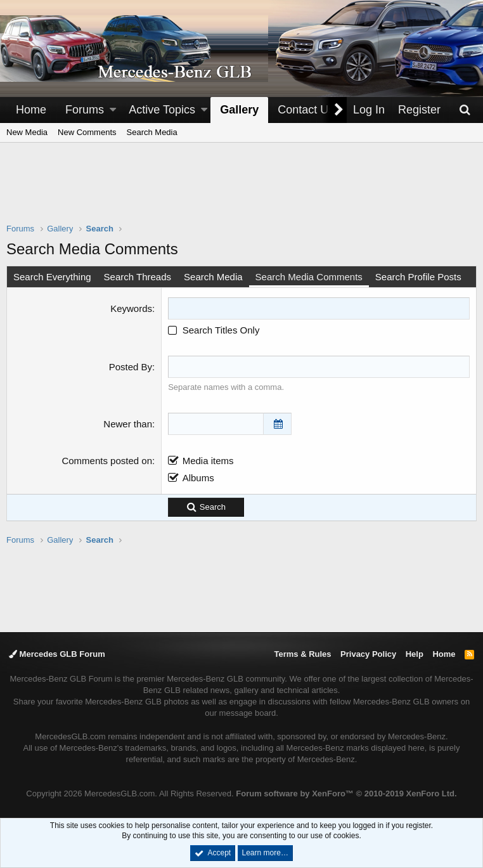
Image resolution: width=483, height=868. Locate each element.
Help (415, 654)
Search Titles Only (214, 330)
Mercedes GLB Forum (57, 654)
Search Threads (138, 277)
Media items (208, 461)
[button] (113, 110)
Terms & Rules (302, 654)
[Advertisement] (241, 191)
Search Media (152, 132)
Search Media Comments (309, 277)
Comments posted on (107, 461)
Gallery (239, 110)
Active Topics (162, 110)
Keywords (131, 308)
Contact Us (306, 110)
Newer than (128, 424)
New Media (27, 132)
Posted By (131, 367)
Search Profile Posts (418, 277)
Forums (85, 110)
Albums (198, 478)
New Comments (87, 132)
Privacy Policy (368, 654)
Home (31, 110)
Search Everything (52, 277)
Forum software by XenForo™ (346, 794)
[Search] (465, 110)
